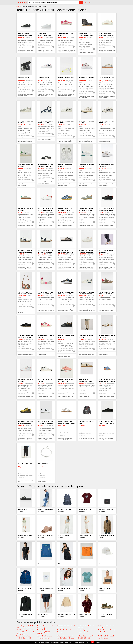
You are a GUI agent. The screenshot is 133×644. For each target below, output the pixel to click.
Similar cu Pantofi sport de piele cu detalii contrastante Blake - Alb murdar (86, 141)
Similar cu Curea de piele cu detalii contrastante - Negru (25, 95)
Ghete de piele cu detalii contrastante (86, 34)
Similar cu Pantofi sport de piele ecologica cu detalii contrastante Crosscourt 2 (86, 269)
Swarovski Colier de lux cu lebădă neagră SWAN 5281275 (45, 632)
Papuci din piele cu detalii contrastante (66, 251)
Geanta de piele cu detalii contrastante (25, 293)
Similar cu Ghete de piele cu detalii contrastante (86, 53)
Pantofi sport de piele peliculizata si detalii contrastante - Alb (46, 423)
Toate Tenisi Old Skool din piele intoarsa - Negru (106, 439)
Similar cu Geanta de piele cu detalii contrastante (26, 312)
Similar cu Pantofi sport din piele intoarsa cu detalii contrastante (66, 397)
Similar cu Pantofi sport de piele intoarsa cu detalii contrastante (65, 226)
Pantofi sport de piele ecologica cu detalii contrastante (46, 210)
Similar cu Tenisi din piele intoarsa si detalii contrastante (107, 397)
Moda (18, 7)
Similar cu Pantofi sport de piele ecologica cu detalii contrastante (45, 226)
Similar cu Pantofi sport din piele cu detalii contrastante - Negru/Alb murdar (46, 398)
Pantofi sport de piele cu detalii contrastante (86, 79)
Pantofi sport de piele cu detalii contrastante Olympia (66, 79)
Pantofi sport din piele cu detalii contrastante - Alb (107, 252)
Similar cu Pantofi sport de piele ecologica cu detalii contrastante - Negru (106, 227)
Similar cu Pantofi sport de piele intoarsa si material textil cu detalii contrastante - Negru (25, 354)
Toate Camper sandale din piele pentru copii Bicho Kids (65, 439)
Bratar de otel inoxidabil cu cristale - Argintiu (46, 465)
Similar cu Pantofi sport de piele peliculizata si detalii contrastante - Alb (46, 440)
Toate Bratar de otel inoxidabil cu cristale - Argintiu (45, 481)
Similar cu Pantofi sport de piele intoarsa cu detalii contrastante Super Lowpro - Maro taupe (106, 310)
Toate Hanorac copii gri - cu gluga (86, 438)
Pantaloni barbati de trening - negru (25, 464)
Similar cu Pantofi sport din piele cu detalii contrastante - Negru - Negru (87, 354)
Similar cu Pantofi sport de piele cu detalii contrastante (86, 97)
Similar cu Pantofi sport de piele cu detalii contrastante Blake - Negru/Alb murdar (107, 141)
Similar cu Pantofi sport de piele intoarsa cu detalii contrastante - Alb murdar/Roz (46, 310)
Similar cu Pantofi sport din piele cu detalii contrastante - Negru (66, 356)
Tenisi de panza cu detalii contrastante (106, 34)
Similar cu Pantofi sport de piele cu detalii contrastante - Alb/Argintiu (25, 141)
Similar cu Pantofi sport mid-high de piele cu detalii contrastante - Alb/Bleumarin (46, 139)
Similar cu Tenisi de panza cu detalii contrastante (107, 51)
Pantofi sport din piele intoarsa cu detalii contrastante (66, 381)
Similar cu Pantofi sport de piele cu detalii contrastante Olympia (66, 95)
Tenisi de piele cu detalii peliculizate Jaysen (45, 35)
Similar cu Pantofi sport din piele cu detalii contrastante (25, 226)
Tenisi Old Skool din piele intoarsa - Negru (107, 422)
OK (92, 642)
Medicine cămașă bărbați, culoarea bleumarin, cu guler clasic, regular (26, 632)
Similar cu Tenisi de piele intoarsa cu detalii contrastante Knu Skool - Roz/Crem (66, 52)
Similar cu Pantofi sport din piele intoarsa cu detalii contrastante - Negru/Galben (25, 440)
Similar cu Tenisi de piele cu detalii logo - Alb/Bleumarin (46, 95)
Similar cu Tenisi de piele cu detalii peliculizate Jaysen (46, 51)
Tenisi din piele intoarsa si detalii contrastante (107, 381)
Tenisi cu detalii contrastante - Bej (85, 381)
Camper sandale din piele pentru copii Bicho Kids (66, 423)
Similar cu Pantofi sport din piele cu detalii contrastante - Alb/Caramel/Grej (107, 354)
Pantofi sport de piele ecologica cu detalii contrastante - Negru (107, 210)
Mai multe (97, 642)
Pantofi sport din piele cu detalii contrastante (25, 210)
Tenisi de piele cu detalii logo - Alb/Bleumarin (44, 79)
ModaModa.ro (22, 2)
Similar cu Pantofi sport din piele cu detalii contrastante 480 (25, 397)
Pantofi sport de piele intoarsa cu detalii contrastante (66, 210)
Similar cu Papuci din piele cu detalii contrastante (66, 268)
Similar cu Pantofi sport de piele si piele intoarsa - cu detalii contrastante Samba (46, 183)
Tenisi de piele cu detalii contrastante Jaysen (25, 35)
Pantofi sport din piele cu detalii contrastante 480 (25, 381)
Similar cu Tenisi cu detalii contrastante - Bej (84, 397)
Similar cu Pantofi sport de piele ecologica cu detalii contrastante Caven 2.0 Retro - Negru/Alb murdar (66, 310)
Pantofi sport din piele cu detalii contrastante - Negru (66, 338)
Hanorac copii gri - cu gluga (86, 422)
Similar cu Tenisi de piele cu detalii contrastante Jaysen (25, 51)
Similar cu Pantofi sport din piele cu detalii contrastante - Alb (107, 268)
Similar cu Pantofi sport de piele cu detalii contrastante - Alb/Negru (66, 141)
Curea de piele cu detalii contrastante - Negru (25, 79)
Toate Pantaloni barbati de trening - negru (25, 481)
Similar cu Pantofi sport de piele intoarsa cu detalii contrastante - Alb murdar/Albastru (87, 310)
